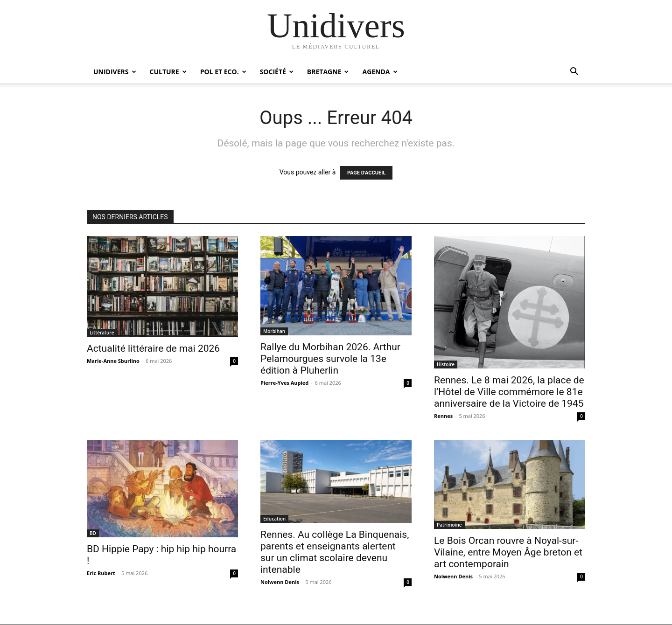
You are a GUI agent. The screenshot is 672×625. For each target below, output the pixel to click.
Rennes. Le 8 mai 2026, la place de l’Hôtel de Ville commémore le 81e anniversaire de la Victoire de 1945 (509, 392)
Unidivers (115, 72)
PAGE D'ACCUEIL (367, 173)
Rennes (443, 416)
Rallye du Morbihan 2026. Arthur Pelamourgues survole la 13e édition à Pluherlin (330, 359)
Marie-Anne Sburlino (113, 361)
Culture (168, 72)
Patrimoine (449, 525)
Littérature (102, 333)
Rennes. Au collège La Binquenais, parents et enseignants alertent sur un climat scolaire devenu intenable (335, 552)
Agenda (380, 72)
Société (277, 72)
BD (93, 533)
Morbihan (274, 331)
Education (274, 519)
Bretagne (328, 72)
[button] (574, 73)
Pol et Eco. (223, 72)
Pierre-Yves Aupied (284, 383)
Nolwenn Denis (280, 582)
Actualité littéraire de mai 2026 (153, 348)
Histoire (446, 364)
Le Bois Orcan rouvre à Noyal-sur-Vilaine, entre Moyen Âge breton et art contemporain (508, 552)
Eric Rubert (101, 573)
